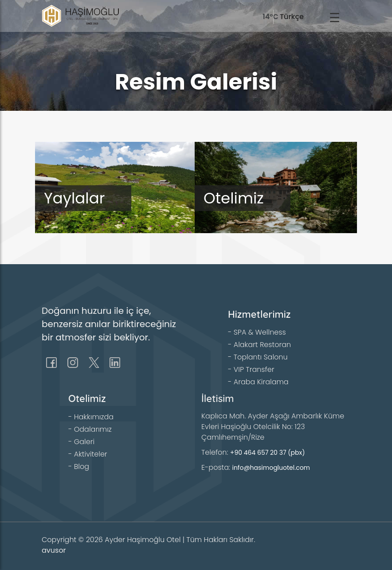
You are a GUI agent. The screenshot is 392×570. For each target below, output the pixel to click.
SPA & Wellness (260, 332)
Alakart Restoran (262, 345)
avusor (54, 550)
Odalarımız (93, 429)
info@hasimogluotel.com (271, 468)
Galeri (84, 442)
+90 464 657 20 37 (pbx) (268, 453)
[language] (300, 17)
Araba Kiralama (261, 382)
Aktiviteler (91, 454)
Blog (82, 467)
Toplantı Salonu (261, 357)
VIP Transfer (254, 369)
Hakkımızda (94, 417)
